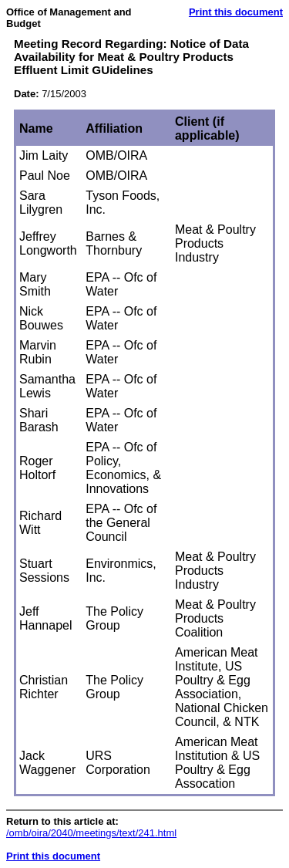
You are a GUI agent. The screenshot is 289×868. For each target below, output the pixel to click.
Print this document (236, 12)
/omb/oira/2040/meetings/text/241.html (91, 833)
